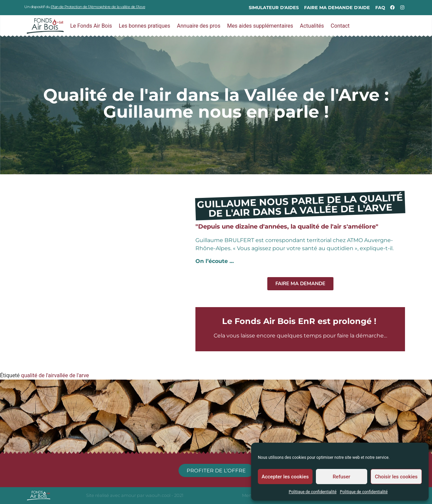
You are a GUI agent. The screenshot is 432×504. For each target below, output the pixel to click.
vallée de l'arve (71, 375)
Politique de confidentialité (313, 492)
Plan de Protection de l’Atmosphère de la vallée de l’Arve (98, 7)
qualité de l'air (37, 375)
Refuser (342, 477)
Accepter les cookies (285, 477)
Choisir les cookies (396, 477)
